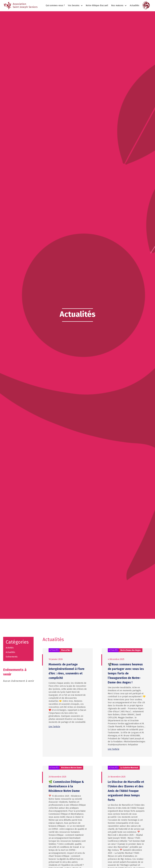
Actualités (135, 5)
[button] (75, 6)
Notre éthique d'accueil (97, 5)
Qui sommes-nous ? (55, 5)
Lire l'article (54, 727)
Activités (10, 648)
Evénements (12, 657)
